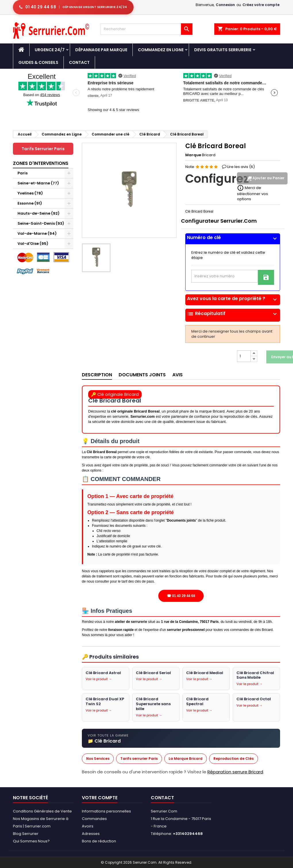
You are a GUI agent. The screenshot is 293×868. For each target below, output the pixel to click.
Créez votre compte (261, 5)
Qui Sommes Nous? (31, 841)
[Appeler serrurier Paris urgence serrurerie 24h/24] (73, 7)
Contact (79, 62)
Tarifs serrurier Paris (139, 759)
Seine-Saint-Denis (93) (41, 223)
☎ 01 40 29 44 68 (181, 596)
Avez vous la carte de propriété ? (233, 299)
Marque (193, 155)
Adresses (91, 834)
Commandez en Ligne (161, 50)
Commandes (94, 819)
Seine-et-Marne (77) (38, 183)
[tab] (233, 239)
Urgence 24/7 (50, 50)
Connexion (225, 5)
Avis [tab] (178, 375)
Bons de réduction (99, 841)
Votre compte (100, 798)
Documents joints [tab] (142, 375)
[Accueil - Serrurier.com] (21, 50)
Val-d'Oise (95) (33, 244)
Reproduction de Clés (234, 759)
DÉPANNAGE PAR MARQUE (101, 50)
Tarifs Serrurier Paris (43, 149)
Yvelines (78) (30, 193)
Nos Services (98, 759)
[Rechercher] (146, 29)
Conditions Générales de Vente (42, 811)
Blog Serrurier (26, 834)
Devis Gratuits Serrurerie (223, 50)
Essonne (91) (30, 203)
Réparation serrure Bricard (235, 772)
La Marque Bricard (186, 759)
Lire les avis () (241, 167)
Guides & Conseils (38, 62)
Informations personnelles (106, 811)
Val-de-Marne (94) (37, 233)
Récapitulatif (233, 314)
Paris (23, 173)
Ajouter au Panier (265, 178)
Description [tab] (97, 375)
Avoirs (88, 826)
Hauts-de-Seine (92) (38, 213)
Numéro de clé (233, 238)
